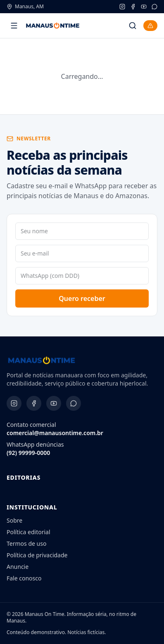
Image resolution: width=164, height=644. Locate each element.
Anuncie (18, 567)
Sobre (14, 520)
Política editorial (29, 532)
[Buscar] (133, 26)
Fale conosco (24, 578)
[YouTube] (144, 7)
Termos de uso (26, 543)
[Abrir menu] (14, 26)
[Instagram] (122, 7)
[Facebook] (133, 7)
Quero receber (82, 298)
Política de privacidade (37, 555)
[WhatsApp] (154, 7)
